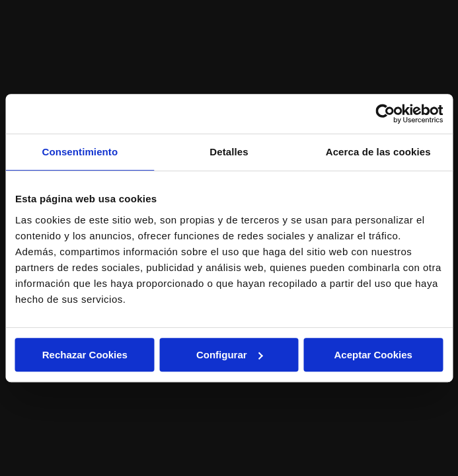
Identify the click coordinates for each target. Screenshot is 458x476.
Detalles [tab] (229, 152)
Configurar (230, 355)
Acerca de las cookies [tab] (378, 152)
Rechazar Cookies (85, 355)
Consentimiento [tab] (80, 152)
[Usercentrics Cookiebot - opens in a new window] (385, 114)
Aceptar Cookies (373, 355)
